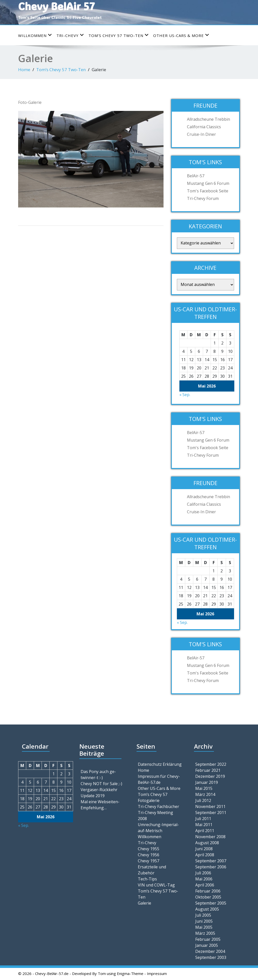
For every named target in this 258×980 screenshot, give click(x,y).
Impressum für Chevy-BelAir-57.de (159, 779)
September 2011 (211, 813)
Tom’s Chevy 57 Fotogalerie (153, 797)
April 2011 (205, 831)
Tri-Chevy (70, 35)
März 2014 (205, 794)
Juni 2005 (204, 921)
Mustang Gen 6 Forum (208, 183)
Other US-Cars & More (181, 35)
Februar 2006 (208, 891)
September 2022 (211, 764)
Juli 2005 (203, 915)
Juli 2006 (203, 873)
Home (24, 70)
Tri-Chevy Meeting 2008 (155, 816)
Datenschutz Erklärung (160, 764)
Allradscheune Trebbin (208, 119)
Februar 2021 (208, 770)
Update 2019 (93, 796)
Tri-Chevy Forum (203, 198)
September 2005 (211, 903)
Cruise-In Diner (201, 134)
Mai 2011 (204, 825)
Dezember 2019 (210, 776)
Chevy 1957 (149, 861)
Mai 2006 (204, 879)
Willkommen (35, 35)
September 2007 (211, 861)
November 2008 (210, 837)
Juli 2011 (203, 819)
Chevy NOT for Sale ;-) (101, 784)
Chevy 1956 (149, 855)
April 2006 (205, 885)
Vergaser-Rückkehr (99, 790)
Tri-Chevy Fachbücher (158, 806)
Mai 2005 (204, 927)
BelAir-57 (196, 176)
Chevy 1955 (149, 849)
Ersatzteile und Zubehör (152, 870)
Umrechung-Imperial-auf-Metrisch (158, 828)
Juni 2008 (204, 849)
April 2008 (205, 855)
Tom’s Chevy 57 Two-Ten (119, 35)
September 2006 (211, 867)
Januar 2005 (207, 945)
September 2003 (211, 957)
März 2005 (205, 933)
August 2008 (207, 843)
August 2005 (207, 909)
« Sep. (185, 395)
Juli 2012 (203, 800)
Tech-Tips (147, 879)
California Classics (204, 127)
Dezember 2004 (210, 951)
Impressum (157, 973)
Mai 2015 (204, 788)
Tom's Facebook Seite (208, 191)
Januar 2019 (207, 782)
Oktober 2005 (208, 897)
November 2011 (210, 806)
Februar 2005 (208, 939)
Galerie (144, 903)
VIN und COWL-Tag (156, 885)
